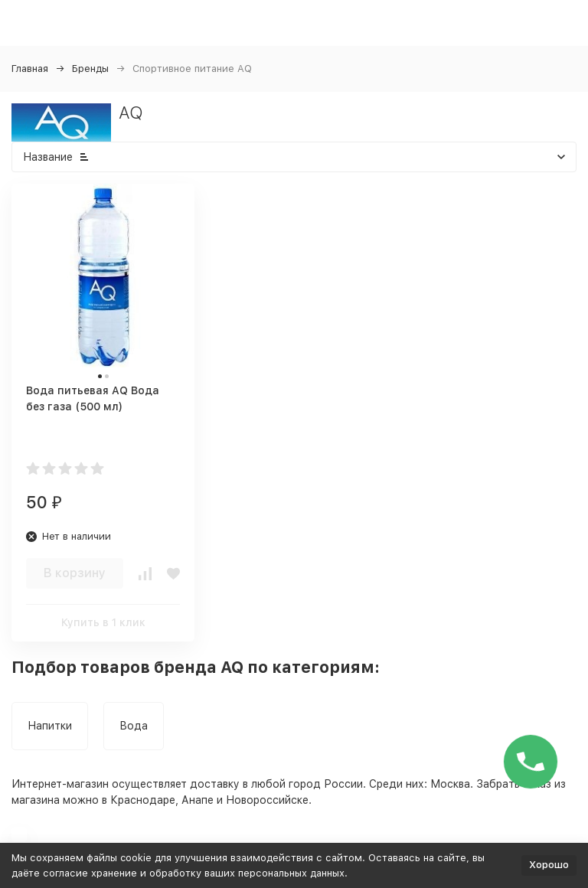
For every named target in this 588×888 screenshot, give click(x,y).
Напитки (50, 726)
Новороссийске (267, 800)
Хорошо (549, 865)
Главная (30, 69)
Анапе (198, 800)
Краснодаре (143, 800)
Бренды (90, 69)
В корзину (75, 573)
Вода (134, 726)
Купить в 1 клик (103, 622)
